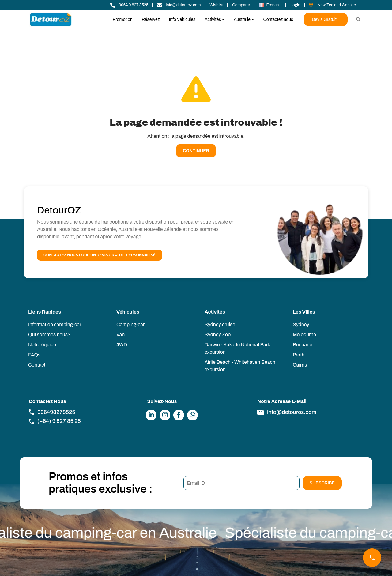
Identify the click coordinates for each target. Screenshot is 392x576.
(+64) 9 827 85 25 (55, 421)
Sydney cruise (220, 324)
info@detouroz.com (287, 412)
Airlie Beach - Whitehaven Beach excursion (240, 366)
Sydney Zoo (218, 335)
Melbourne (304, 335)
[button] (270, 5)
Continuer (196, 151)
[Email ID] (241, 483)
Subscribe (322, 483)
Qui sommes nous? (49, 335)
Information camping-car (55, 324)
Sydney (301, 324)
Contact (37, 365)
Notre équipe (42, 345)
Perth (299, 355)
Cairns (300, 365)
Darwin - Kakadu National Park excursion (237, 348)
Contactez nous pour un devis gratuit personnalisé (100, 255)
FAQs (34, 355)
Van (121, 335)
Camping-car (130, 324)
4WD (122, 345)
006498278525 (52, 412)
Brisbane (303, 345)
